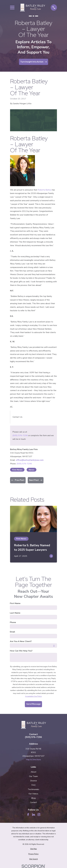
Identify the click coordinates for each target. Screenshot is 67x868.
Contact (33, 802)
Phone (13, 622)
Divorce (33, 781)
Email (13, 632)
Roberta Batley (45, 190)
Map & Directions (33, 760)
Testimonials (33, 789)
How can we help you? (21, 651)
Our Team (33, 776)
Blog (33, 798)
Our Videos (33, 794)
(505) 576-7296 (20, 435)
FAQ (33, 785)
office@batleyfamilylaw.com (30, 460)
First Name (15, 603)
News (32, 470)
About (33, 772)
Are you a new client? (21, 641)
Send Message (33, 704)
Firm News (17, 470)
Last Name (15, 613)
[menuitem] (33, 849)
